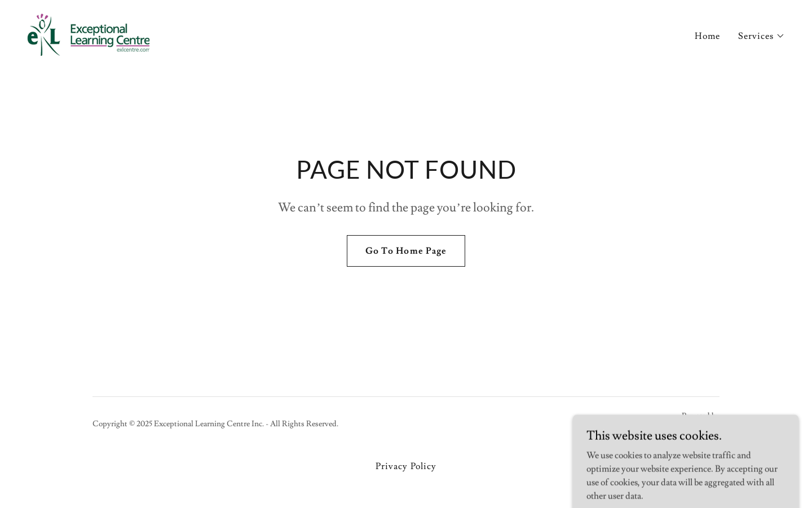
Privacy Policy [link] (406, 466)
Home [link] (707, 36)
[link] (88, 33)
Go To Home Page (406, 251)
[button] (762, 36)
